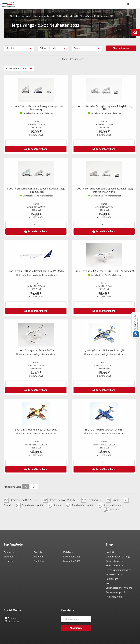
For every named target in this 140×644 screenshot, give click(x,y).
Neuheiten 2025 (72, 557)
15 (26, 486)
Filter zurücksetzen (121, 48)
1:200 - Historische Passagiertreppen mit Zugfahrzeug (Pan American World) (104, 190)
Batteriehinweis (114, 561)
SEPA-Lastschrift (114, 565)
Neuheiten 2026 (72, 561)
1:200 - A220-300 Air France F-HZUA (36, 350)
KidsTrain (68, 552)
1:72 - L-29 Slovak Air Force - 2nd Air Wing (36, 430)
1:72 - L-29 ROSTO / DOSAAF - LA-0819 (104, 430)
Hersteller (9, 561)
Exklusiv (38, 552)
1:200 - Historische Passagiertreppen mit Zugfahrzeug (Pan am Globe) (36, 190)
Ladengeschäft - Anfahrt (119, 588)
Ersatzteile (39, 561)
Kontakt (110, 552)
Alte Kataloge (36, 16)
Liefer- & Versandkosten (119, 570)
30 (34, 486)
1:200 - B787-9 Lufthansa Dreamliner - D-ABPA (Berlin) (36, 271)
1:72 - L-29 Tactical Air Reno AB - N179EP (104, 350)
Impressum (112, 579)
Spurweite (9, 552)
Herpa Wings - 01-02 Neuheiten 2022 (98, 16)
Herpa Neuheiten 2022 (69, 16)
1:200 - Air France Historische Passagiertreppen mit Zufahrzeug (36, 108)
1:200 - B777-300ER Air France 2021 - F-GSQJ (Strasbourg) (104, 271)
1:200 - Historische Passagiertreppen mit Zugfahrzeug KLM (104, 108)
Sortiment (9, 557)
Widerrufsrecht (114, 574)
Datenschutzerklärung (118, 557)
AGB (108, 583)
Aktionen (38, 557)
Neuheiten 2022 (51, 16)
